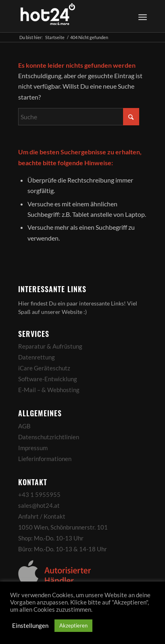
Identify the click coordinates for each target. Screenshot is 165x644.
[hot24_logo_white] (70, 16)
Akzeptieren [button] (73, 625)
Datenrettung (37, 357)
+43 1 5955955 (39, 494)
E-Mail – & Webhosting (49, 390)
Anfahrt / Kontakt (42, 516)
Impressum (33, 448)
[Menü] (143, 16)
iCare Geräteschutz (44, 368)
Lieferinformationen (45, 459)
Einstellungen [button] (30, 626)
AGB (24, 426)
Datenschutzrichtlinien (49, 437)
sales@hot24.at (39, 505)
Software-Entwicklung (48, 379)
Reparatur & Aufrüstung (50, 346)
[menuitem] (141, 16)
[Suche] (79, 117)
